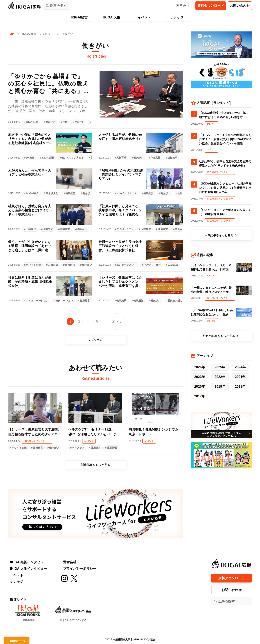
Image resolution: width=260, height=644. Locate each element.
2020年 (200, 387)
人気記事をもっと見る (221, 235)
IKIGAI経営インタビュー (29, 562)
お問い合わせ (240, 6)
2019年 (220, 387)
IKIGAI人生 (112, 17)
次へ (116, 321)
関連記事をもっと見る (96, 465)
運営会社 (183, 6)
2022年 (220, 377)
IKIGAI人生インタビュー (29, 569)
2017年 (200, 396)
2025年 (220, 367)
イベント (144, 17)
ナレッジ (177, 17)
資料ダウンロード (211, 6)
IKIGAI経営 (79, 17)
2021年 (240, 377)
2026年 (200, 367)
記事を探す (224, 601)
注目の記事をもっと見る (221, 336)
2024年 (240, 367)
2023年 (200, 377)
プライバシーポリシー (80, 569)
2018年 (240, 387)
